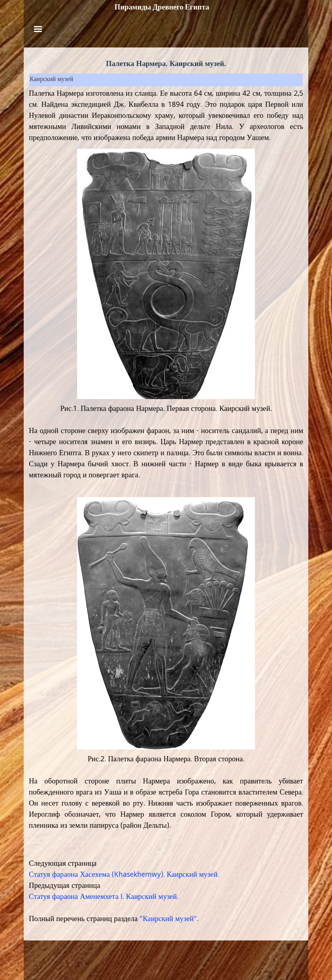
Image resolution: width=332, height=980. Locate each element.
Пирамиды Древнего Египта (162, 7)
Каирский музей (51, 80)
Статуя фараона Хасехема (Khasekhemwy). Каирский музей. (124, 875)
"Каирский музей (167, 919)
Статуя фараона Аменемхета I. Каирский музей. (104, 897)
